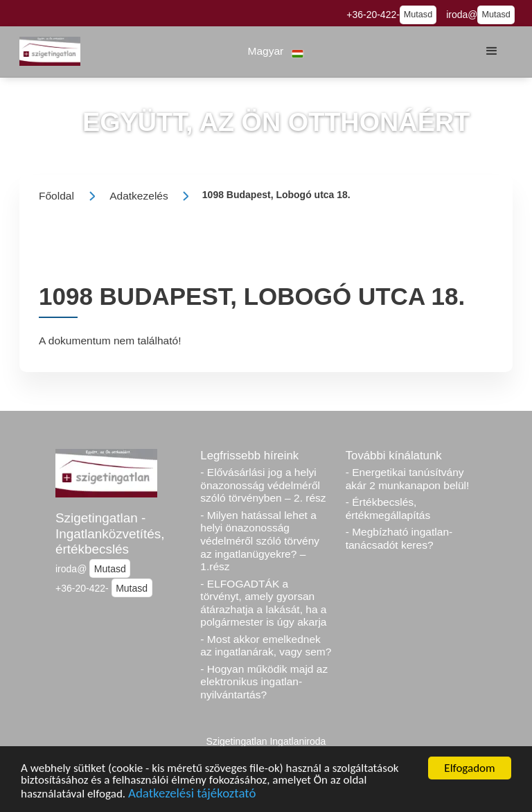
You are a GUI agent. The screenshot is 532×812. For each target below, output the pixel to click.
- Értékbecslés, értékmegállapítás (388, 509)
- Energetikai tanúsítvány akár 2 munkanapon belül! (408, 479)
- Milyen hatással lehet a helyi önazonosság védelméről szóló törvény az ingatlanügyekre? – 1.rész (260, 541)
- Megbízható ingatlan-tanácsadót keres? (399, 538)
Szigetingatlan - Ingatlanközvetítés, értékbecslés (110, 533)
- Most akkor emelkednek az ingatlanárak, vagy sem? (266, 646)
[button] (276, 52)
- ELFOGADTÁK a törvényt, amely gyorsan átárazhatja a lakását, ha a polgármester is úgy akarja (263, 603)
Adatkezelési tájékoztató (192, 795)
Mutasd (418, 15)
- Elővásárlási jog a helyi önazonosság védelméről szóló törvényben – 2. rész (263, 485)
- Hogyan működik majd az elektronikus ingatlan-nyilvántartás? (264, 682)
